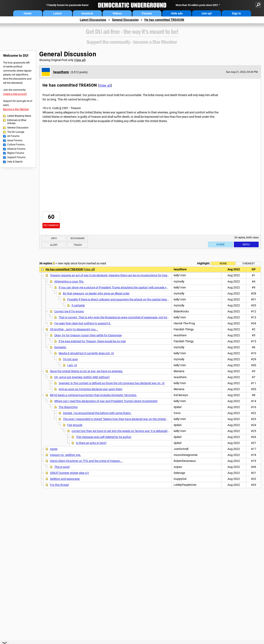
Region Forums (16, 153)
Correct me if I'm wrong (69, 311)
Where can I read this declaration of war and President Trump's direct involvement (106, 401)
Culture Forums (16, 145)
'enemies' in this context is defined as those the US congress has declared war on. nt (112, 383)
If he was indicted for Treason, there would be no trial (92, 341)
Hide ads (177, 13)
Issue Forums (15, 140)
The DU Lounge (16, 132)
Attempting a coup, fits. (69, 281)
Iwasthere (61, 72)
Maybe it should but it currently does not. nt (86, 353)
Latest (57, 13)
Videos (117, 13)
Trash (78, 245)
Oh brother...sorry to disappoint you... (74, 329)
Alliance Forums (16, 149)
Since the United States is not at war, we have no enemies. (87, 371)
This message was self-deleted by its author (104, 437)
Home (28, 13)
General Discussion (125, 20)
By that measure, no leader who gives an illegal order (96, 293)
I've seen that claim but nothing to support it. (83, 323)
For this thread (59, 485)
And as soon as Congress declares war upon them (90, 389)
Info (54, 238)
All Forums (13, 136)
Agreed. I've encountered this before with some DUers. (97, 413)
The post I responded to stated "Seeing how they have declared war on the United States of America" (126, 419)
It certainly (78, 305)
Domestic (60, 347)
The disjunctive (68, 407)
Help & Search (15, 162)
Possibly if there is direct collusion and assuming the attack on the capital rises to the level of (126, 299)
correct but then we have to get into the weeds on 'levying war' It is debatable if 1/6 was (127, 431)
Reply (246, 244)
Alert (54, 245)
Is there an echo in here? (91, 443)
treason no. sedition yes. (65, 455)
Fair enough (75, 425)
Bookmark (78, 238)
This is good (62, 467)
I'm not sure (70, 359)
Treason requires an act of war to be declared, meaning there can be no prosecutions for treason (111, 275)
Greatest (87, 13)
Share (220, 244)
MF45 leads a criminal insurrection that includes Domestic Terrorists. (93, 395)
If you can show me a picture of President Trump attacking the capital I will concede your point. (119, 287)
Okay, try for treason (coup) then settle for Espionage (88, 335)
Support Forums (16, 157)
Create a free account (15, 94)
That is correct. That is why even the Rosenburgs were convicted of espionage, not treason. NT (119, 317)
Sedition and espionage (65, 479)
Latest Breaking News (19, 116)
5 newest (249, 263)
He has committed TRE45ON (164, 20)
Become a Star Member (16, 109)
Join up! (207, 13)
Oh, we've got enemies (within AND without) (82, 377)
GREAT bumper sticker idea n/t (69, 473)
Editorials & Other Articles (17, 122)
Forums (147, 13)
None (223, 263)
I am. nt (72, 365)
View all (80, 60)
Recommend (51, 225)
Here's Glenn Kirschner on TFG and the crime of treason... (86, 461)
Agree (54, 449)
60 (51, 217)
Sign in (236, 13)
